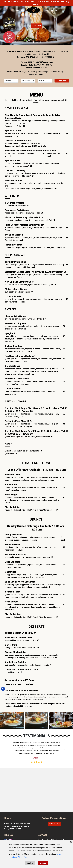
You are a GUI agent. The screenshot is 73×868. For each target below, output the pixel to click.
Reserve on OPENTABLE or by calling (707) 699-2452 (37, 57)
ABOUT (46, 10)
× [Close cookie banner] (71, 842)
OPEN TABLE (36, 26)
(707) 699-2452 (54, 10)
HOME (17, 10)
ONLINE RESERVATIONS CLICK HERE (19, 2)
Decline (30, 863)
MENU (22, 10)
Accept (43, 863)
